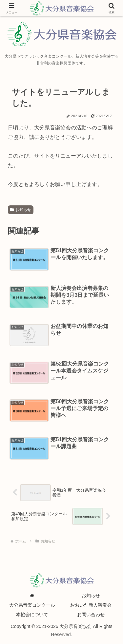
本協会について (32, 615)
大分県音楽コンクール (32, 605)
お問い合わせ (91, 615)
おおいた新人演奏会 (91, 605)
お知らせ (21, 210)
